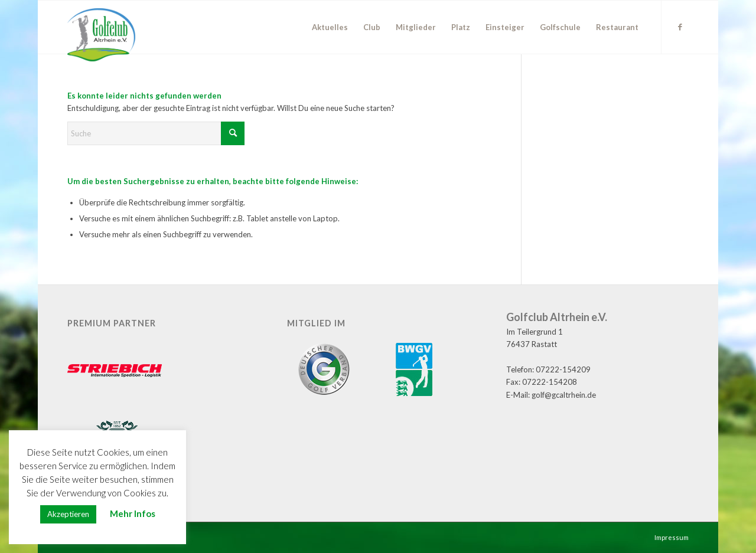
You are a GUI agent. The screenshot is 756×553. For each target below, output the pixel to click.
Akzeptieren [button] (68, 514)
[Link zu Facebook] (680, 27)
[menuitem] (330, 27)
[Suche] (156, 133)
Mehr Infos (133, 513)
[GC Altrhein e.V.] (101, 35)
